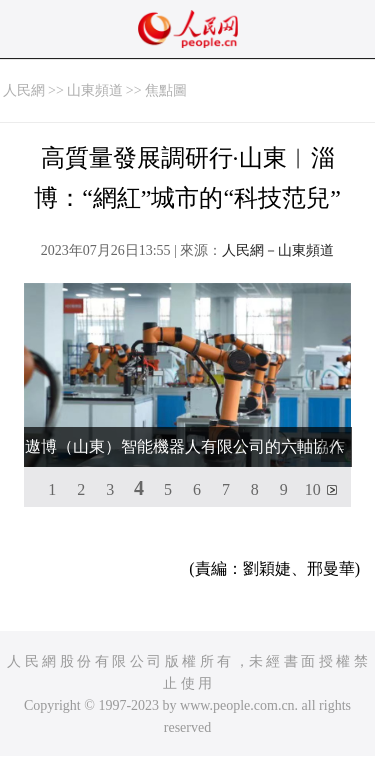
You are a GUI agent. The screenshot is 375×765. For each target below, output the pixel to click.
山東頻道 (95, 90)
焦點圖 (166, 90)
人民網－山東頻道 (278, 250)
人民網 (24, 90)
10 (313, 489)
